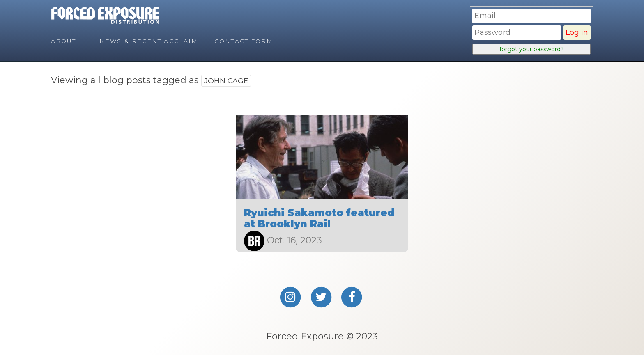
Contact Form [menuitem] (244, 41)
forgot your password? (532, 49)
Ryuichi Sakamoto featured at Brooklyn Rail (319, 218)
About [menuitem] (64, 41)
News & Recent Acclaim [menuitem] (149, 41)
